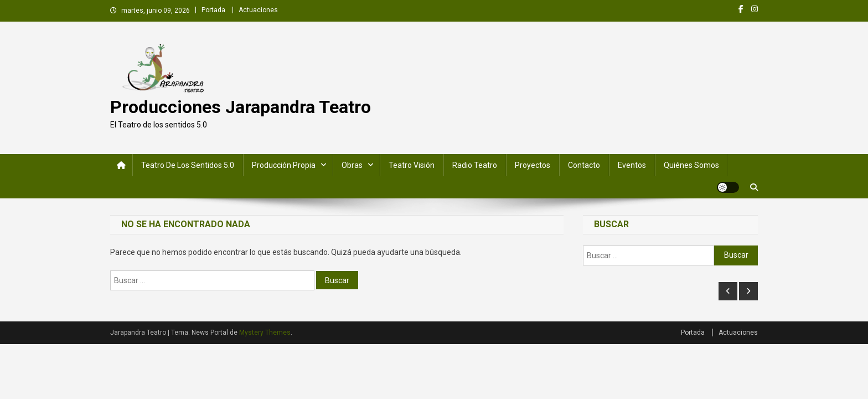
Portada (213, 10)
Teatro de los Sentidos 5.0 (188, 165)
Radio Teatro (475, 165)
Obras (352, 165)
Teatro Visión (412, 165)
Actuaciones (258, 10)
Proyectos (533, 165)
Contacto (584, 165)
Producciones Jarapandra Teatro (241, 107)
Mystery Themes (265, 332)
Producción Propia (284, 165)
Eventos (632, 165)
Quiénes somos (691, 165)
